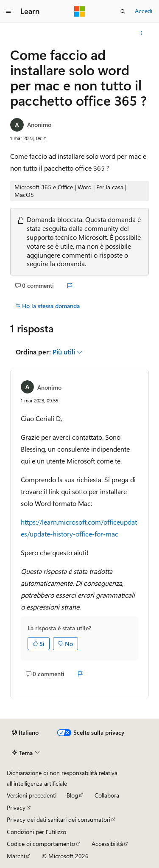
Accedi (144, 11)
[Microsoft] (80, 11)
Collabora (107, 795)
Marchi (16, 856)
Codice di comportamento (41, 844)
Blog (72, 795)
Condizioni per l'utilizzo (36, 832)
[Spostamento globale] (8, 11)
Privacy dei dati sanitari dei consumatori (59, 819)
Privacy (16, 808)
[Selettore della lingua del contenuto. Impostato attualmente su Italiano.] (25, 733)
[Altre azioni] (141, 33)
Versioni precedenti (32, 795)
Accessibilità (107, 844)
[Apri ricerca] (123, 11)
